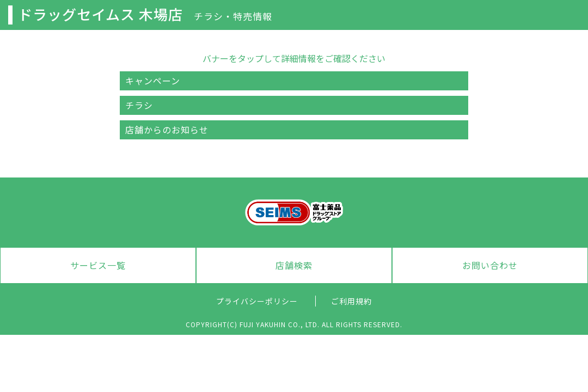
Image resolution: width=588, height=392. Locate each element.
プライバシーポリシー (257, 301)
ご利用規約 (351, 301)
